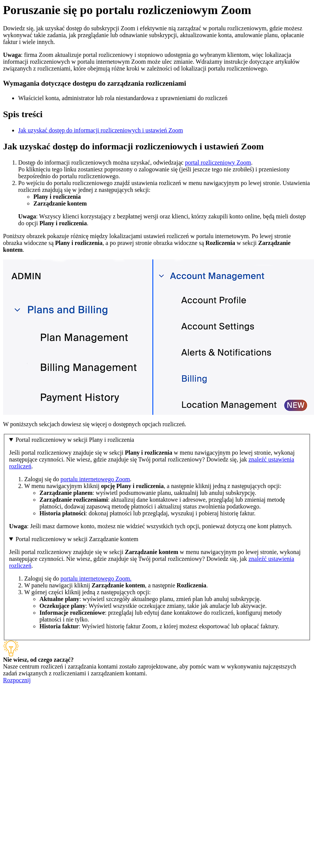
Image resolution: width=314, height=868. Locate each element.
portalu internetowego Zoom (95, 479)
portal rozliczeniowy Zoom (218, 162)
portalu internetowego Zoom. (96, 578)
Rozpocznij (17, 680)
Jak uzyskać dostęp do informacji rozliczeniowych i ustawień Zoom (101, 130)
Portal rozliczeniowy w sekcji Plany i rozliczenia (75, 440)
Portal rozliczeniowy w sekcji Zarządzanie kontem (77, 539)
